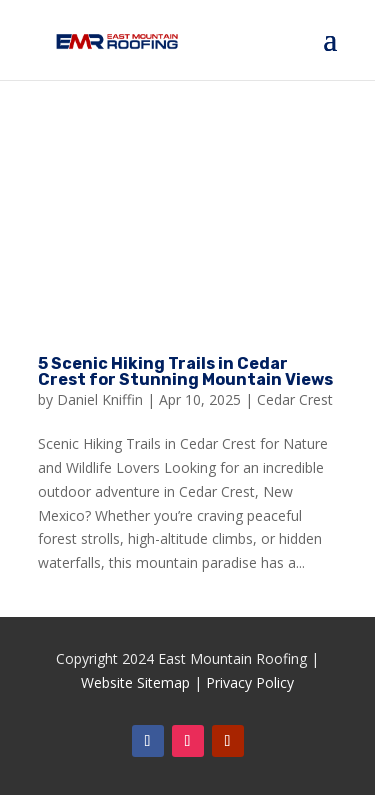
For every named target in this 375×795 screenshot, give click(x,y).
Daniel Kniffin (100, 399)
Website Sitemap (135, 682)
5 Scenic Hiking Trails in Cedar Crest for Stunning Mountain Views (185, 371)
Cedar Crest (295, 399)
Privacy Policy (250, 682)
